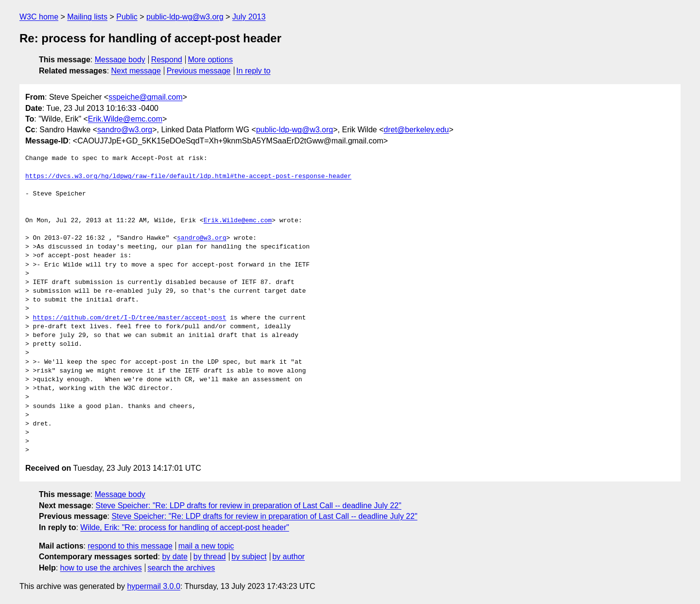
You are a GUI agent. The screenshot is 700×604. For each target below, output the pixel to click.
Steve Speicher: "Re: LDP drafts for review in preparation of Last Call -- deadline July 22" (249, 506)
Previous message (199, 71)
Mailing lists (87, 17)
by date (175, 557)
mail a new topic (206, 546)
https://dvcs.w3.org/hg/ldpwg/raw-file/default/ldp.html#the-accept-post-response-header (188, 177)
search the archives (182, 568)
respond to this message (130, 546)
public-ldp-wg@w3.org (185, 17)
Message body (120, 60)
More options (211, 60)
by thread (210, 557)
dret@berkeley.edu (416, 130)
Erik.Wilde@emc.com (125, 119)
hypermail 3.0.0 (153, 586)
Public (127, 17)
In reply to (253, 71)
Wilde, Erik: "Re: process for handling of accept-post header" (184, 527)
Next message (136, 71)
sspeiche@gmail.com (145, 97)
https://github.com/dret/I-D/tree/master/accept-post (130, 318)
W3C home (39, 17)
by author (289, 557)
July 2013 (249, 17)
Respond (167, 60)
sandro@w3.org (125, 130)
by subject (249, 557)
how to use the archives (101, 568)
